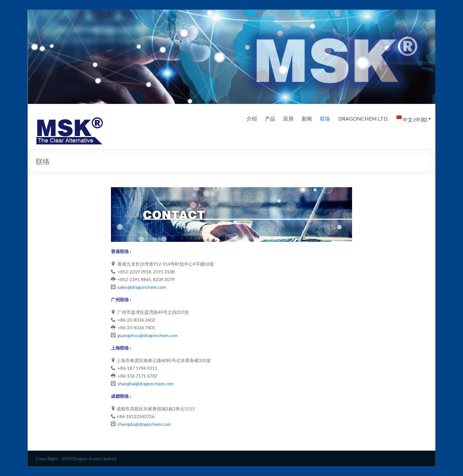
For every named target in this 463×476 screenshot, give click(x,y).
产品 (270, 119)
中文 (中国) (412, 119)
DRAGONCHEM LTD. (363, 119)
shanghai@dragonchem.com (145, 384)
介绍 (252, 119)
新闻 (307, 119)
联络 (325, 119)
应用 (288, 119)
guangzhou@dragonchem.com (148, 335)
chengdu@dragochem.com (144, 424)
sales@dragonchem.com (142, 287)
